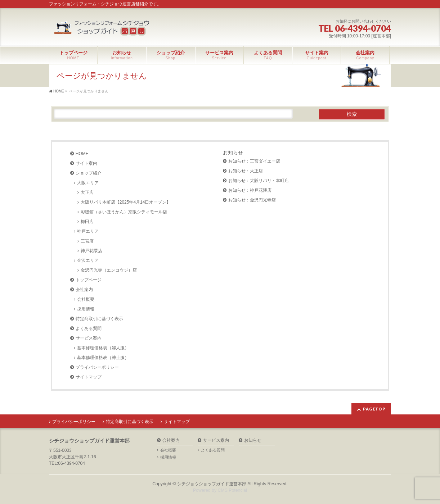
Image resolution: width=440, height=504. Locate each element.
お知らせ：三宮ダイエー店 (254, 161)
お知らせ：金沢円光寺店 (252, 200)
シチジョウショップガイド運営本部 (212, 484)
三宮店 (87, 241)
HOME (82, 154)
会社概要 (86, 299)
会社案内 (84, 290)
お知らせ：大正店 (246, 171)
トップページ (89, 280)
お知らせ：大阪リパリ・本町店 (259, 181)
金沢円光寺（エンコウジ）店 (109, 270)
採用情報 (86, 309)
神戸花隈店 (91, 251)
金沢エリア (88, 260)
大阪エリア (88, 183)
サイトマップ (89, 377)
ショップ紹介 (89, 173)
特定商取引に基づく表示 (99, 319)
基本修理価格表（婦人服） (103, 348)
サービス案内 (89, 338)
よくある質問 (89, 328)
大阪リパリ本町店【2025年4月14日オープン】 (126, 202)
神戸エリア (88, 231)
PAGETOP (374, 409)
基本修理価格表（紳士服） (103, 358)
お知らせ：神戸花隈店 (250, 190)
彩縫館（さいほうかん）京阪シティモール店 (124, 212)
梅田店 (87, 222)
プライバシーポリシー (97, 367)
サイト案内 (86, 163)
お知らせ (233, 153)
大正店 (87, 192)
